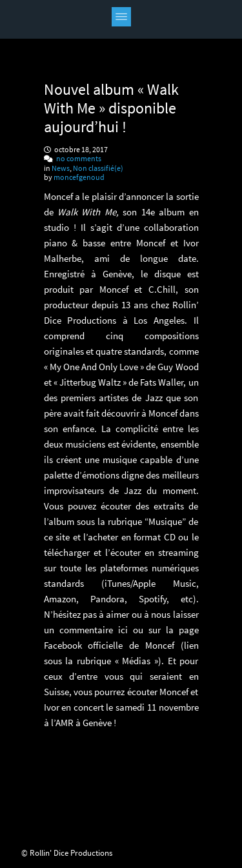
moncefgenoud (79, 177)
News (61, 168)
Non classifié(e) (98, 168)
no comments (79, 158)
